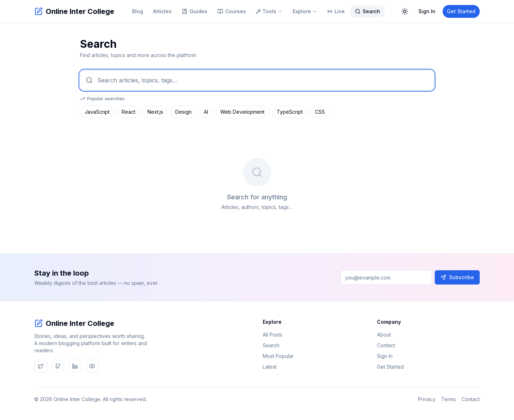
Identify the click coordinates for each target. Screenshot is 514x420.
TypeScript (290, 112)
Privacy (427, 399)
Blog (138, 11)
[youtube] (92, 366)
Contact (389, 345)
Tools (269, 11)
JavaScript (97, 112)
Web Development (242, 112)
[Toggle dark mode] (405, 11)
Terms (449, 399)
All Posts (275, 335)
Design (183, 112)
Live (336, 11)
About (387, 335)
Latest (273, 367)
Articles (162, 11)
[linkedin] (75, 366)
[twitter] (41, 366)
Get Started (461, 11)
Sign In (427, 11)
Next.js (155, 112)
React (128, 112)
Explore (305, 11)
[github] (58, 366)
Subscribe (457, 277)
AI (206, 112)
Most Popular (281, 356)
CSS (320, 112)
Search (367, 11)
